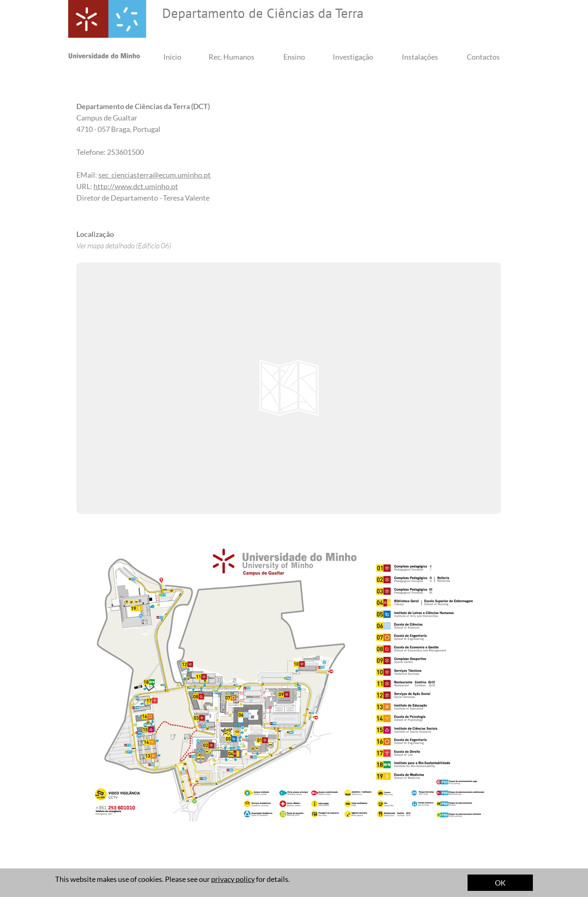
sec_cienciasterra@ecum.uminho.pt (155, 175)
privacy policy (233, 879)
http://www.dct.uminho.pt (136, 186)
